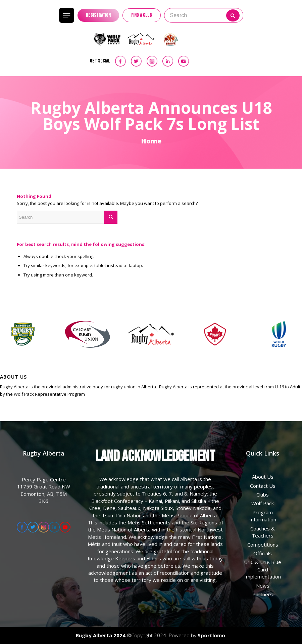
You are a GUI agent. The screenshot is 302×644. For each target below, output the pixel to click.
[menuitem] (40, 15)
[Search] (40, 15)
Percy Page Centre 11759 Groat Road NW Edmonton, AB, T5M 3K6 (44, 490)
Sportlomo (211, 635)
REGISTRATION (98, 15)
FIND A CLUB (142, 15)
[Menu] (259, 15)
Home (151, 141)
